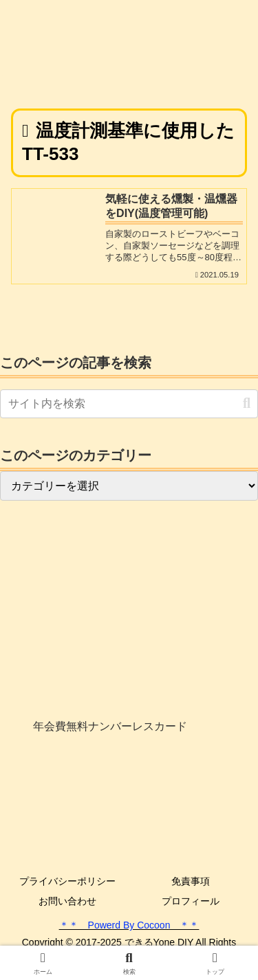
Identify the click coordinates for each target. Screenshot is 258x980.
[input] (129, 404)
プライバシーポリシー (67, 881)
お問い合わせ (67, 901)
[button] (247, 403)
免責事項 (191, 881)
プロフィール (191, 901)
